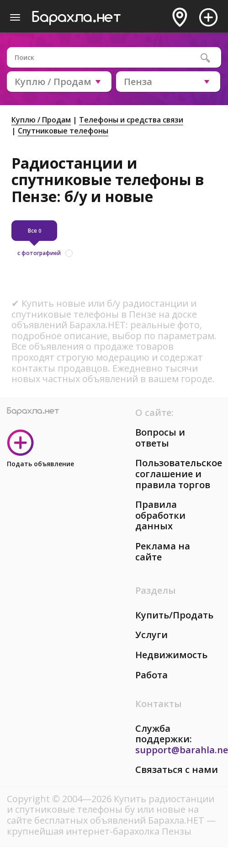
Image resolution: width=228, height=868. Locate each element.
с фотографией (39, 253)
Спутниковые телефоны (63, 131)
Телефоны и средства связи (131, 120)
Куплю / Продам (41, 120)
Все (34, 231)
